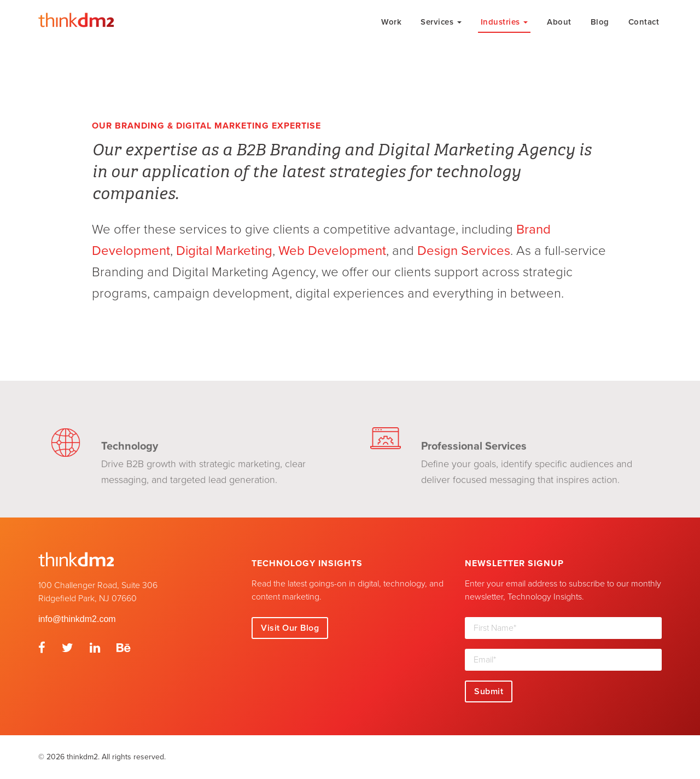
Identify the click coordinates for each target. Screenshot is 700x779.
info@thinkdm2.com (77, 619)
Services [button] (441, 22)
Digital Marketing (224, 251)
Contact (644, 22)
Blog (600, 22)
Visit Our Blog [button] (290, 628)
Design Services (464, 251)
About (559, 22)
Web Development (332, 251)
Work (391, 22)
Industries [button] (504, 22)
